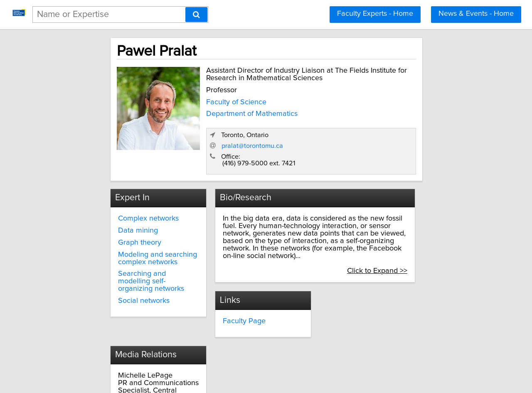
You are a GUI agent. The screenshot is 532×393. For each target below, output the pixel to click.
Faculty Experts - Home (375, 14)
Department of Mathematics (217, 119)
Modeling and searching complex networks (127, 229)
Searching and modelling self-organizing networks (129, 248)
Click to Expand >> (414, 234)
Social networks (113, 264)
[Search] (196, 15)
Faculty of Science (201, 107)
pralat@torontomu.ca (362, 117)
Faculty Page (228, 283)
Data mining (108, 201)
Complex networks (118, 189)
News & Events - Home (476, 14)
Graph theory (109, 213)
